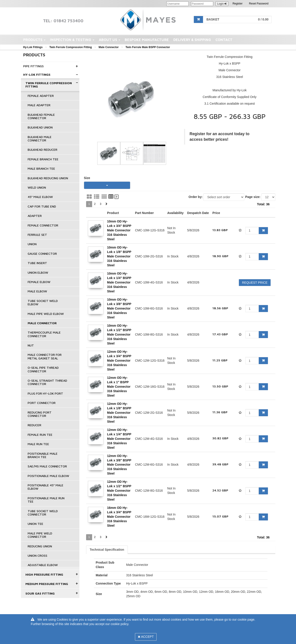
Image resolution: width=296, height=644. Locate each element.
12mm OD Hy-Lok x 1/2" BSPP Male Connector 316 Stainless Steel (119, 491)
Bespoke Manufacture (147, 40)
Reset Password (259, 4)
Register (237, 4)
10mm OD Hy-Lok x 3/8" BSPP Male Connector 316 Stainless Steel (119, 308)
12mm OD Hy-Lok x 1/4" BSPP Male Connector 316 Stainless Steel (119, 439)
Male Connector (109, 47)
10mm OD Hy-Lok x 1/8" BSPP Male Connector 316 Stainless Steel (119, 256)
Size (87, 178)
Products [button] (34, 40)
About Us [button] (110, 40)
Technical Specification (107, 550)
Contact (224, 40)
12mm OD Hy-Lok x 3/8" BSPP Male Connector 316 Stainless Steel (119, 465)
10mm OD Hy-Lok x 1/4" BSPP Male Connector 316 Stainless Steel (119, 282)
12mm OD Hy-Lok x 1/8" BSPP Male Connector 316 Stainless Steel (119, 413)
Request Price (255, 283)
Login (222, 4)
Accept (146, 637)
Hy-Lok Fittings (33, 47)
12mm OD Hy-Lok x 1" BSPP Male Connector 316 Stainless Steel (119, 387)
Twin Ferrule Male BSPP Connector (148, 47)
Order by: (196, 197)
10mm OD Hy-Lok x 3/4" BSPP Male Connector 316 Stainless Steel (119, 230)
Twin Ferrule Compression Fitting (70, 47)
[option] (132, 98)
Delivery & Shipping (192, 40)
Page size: (253, 197)
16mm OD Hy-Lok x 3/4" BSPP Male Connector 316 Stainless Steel (119, 517)
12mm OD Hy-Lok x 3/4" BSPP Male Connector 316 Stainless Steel (119, 361)
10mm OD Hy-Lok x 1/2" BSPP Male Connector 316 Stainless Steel (119, 334)
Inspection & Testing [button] (72, 40)
